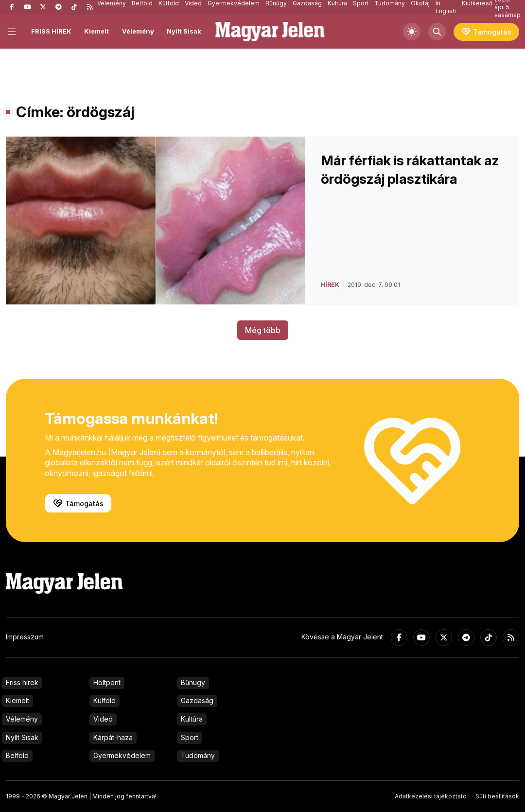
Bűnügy (193, 682)
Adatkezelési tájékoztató (431, 796)
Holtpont (107, 682)
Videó (103, 719)
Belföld (17, 755)
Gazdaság (197, 700)
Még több (263, 330)
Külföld (105, 700)
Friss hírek (22, 682)
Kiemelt (96, 31)
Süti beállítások (497, 796)
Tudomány (198, 755)
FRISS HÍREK (51, 31)
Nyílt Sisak (184, 31)
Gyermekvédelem (122, 755)
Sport (190, 737)
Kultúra (192, 719)
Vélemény (138, 31)
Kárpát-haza (113, 737)
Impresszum (25, 637)
